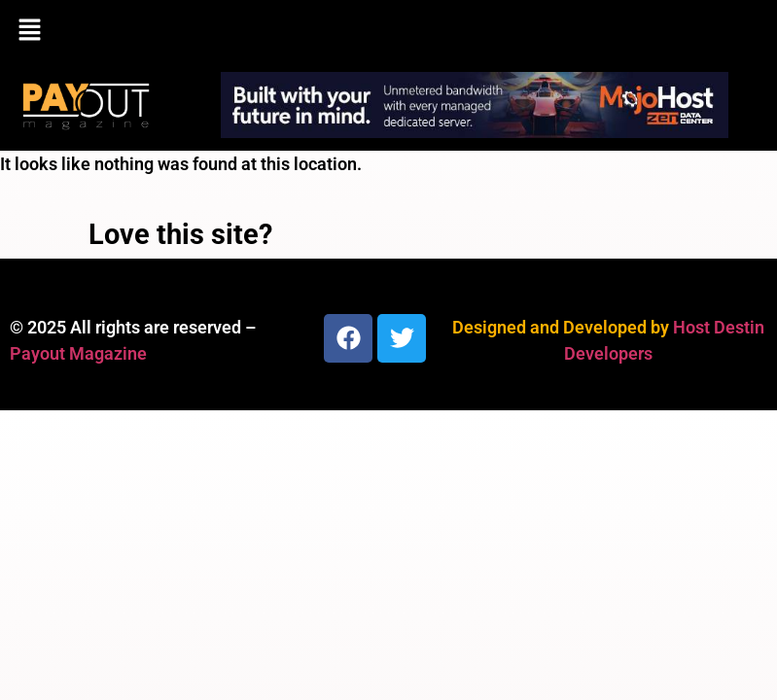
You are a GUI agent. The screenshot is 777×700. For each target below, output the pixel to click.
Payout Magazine (78, 353)
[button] (388, 31)
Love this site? (180, 234)
